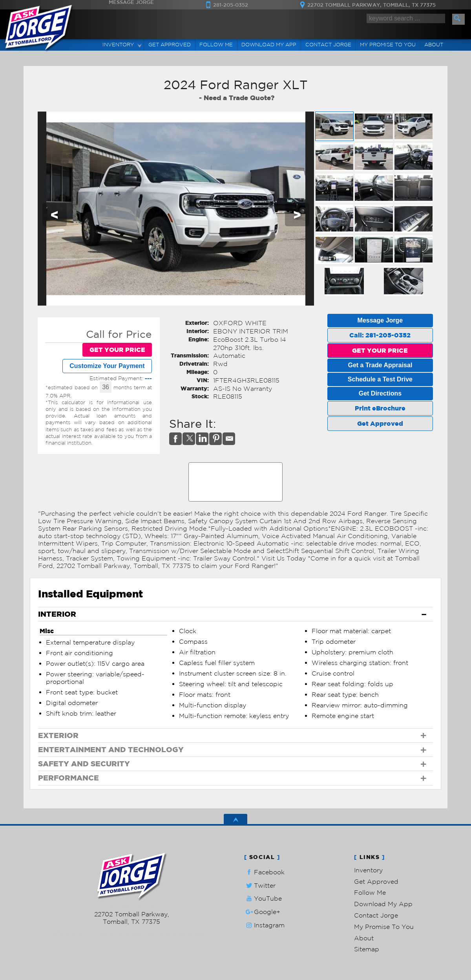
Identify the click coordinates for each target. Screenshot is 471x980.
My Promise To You (384, 927)
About (364, 938)
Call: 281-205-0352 (380, 335)
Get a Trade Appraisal (380, 365)
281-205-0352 (132, 907)
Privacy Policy (194, 934)
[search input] (406, 18)
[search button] (458, 19)
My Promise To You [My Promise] (388, 45)
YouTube (263, 898)
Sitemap (367, 949)
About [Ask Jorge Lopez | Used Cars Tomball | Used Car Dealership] (434, 45)
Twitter (260, 886)
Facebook (264, 872)
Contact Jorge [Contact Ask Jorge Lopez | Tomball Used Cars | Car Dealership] (328, 45)
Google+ (262, 912)
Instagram (264, 925)
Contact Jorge (376, 915)
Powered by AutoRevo (155, 934)
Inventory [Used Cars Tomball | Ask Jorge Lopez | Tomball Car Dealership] (118, 45)
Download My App (269, 45)
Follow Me (370, 892)
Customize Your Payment (107, 366)
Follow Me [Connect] (216, 45)
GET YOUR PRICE (117, 350)
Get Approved (380, 423)
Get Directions (380, 393)
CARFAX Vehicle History (236, 465)
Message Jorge (380, 320)
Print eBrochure (380, 408)
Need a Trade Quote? (239, 98)
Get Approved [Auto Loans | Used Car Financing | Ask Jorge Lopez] (170, 45)
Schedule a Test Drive (380, 379)
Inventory (368, 870)
